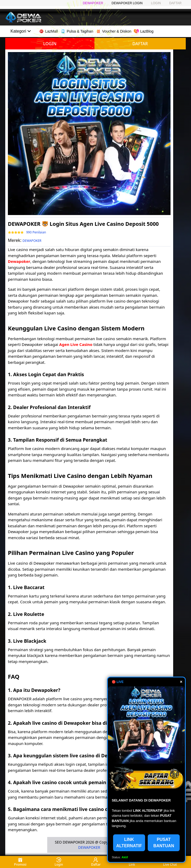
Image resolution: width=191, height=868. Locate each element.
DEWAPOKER (93, 3)
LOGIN (156, 3)
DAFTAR (175, 3)
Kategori (21, 31)
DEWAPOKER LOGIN (127, 3)
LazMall (48, 31)
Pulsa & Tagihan (77, 31)
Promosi (20, 862)
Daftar (96, 862)
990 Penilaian (36, 232)
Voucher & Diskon (113, 31)
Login (59, 862)
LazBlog (144, 31)
